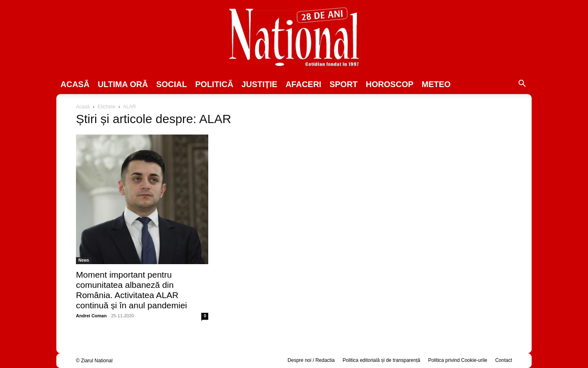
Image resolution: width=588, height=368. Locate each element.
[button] (522, 85)
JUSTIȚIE (259, 84)
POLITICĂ (214, 84)
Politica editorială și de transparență (381, 360)
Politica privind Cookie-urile (458, 360)
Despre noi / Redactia (311, 360)
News (84, 260)
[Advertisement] (446, 166)
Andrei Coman (91, 316)
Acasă (75, 84)
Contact (504, 360)
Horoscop (390, 84)
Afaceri (303, 84)
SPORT (344, 84)
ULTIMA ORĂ (123, 84)
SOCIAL (171, 84)
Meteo (436, 84)
